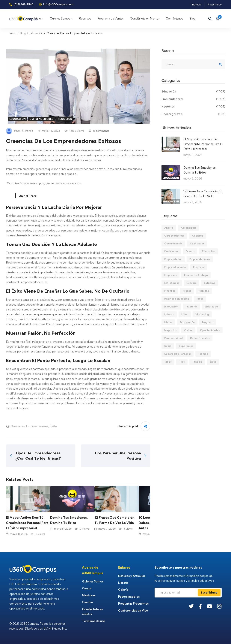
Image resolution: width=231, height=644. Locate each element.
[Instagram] (219, 606)
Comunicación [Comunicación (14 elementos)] (173, 243)
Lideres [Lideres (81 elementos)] (169, 314)
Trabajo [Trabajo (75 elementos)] (197, 362)
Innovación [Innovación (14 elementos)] (171, 306)
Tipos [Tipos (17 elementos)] (168, 362)
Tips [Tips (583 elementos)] (182, 362)
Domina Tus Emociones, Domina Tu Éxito (69, 520)
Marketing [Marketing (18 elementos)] (202, 314)
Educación (36, 33)
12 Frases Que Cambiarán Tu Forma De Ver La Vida (114, 520)
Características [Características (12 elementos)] (174, 236)
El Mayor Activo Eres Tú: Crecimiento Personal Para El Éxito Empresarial (27, 523)
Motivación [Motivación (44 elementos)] (187, 322)
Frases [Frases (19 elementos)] (187, 291)
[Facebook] (200, 606)
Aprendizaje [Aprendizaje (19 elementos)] (189, 228)
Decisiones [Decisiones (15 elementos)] (171, 251)
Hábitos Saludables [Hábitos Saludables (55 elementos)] (177, 299)
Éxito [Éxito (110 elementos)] (213, 362)
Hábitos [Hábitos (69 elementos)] (204, 291)
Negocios (65, 119)
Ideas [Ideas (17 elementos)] (200, 299)
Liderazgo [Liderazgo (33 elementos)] (211, 306)
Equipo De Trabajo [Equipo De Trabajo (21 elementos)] (196, 275)
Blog (23, 33)
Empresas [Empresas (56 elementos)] (170, 275)
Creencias (18, 426)
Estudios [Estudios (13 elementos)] (210, 283)
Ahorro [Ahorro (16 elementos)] (169, 228)
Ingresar (197, 4)
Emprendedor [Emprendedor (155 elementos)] (173, 259)
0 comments (99, 131)
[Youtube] (209, 606)
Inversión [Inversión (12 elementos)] (192, 306)
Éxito (53, 426)
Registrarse (215, 4)
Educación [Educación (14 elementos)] (209, 251)
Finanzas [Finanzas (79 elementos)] (170, 291)
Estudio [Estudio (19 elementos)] (192, 283)
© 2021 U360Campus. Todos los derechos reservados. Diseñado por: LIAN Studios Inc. (38, 626)
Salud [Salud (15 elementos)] (168, 346)
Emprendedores (42, 119)
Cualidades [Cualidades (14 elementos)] (197, 243)
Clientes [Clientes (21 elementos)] (198, 236)
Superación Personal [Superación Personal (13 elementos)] (178, 354)
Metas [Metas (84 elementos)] (168, 322)
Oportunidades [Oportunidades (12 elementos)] (210, 330)
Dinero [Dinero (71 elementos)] (190, 251)
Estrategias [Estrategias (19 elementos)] (172, 283)
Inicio (13, 33)
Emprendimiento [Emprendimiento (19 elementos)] (175, 267)
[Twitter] (191, 606)
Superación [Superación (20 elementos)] (186, 346)
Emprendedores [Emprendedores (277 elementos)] (200, 259)
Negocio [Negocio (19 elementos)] (208, 322)
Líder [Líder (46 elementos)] (185, 314)
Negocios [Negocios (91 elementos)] (170, 330)
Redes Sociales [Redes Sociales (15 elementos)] (200, 338)
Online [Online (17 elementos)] (188, 330)
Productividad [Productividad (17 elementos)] (173, 338)
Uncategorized (193, 114)
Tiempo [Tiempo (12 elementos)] (203, 354)
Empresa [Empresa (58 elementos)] (199, 267)
